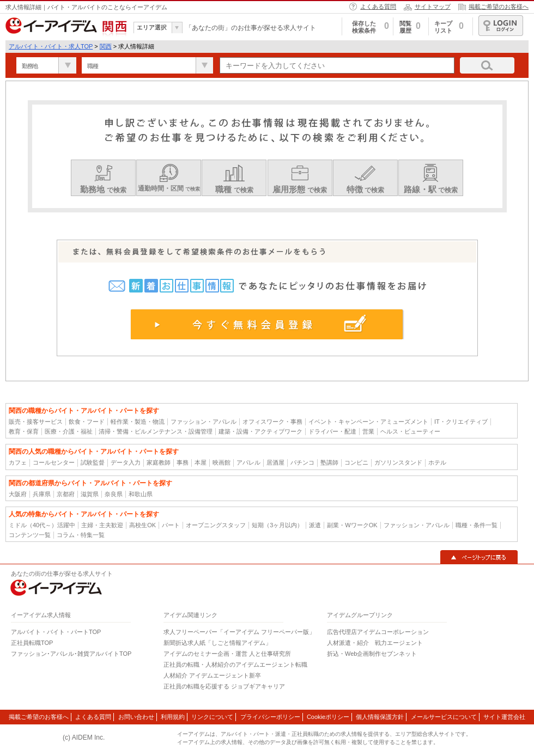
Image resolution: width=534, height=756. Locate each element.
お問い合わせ (136, 717)
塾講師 (329, 462)
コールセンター (54, 462)
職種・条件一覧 (477, 525)
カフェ (18, 462)
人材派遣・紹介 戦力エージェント (375, 643)
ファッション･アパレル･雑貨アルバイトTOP (71, 654)
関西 (106, 46)
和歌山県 (141, 494)
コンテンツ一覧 (30, 535)
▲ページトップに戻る (479, 557)
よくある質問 (378, 7)
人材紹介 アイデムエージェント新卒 (212, 675)
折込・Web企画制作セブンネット (372, 654)
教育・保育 (24, 431)
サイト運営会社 (504, 717)
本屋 (201, 462)
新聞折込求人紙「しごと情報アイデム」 (217, 643)
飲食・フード (87, 422)
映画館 (222, 462)
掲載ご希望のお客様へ (499, 7)
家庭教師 (159, 462)
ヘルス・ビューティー (410, 431)
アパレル (248, 462)
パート (171, 525)
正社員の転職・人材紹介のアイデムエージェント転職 (235, 664)
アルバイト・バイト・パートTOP (56, 632)
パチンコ (302, 462)
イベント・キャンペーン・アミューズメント (368, 422)
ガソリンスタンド (398, 462)
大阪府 (18, 494)
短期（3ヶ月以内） (277, 525)
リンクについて (212, 717)
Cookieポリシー (328, 717)
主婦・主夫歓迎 (102, 525)
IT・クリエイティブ (461, 422)
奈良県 (114, 494)
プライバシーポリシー (270, 717)
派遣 (315, 525)
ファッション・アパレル (204, 422)
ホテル (437, 462)
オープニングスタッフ (216, 525)
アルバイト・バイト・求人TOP (51, 46)
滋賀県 (90, 494)
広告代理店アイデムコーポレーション (378, 632)
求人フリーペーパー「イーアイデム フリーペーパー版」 (239, 632)
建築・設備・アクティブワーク (260, 431)
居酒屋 (275, 462)
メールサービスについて (444, 717)
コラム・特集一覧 (81, 535)
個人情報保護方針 (380, 717)
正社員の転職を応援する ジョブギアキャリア (224, 686)
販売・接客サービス (36, 422)
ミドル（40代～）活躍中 (42, 525)
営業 (368, 431)
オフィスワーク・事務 (272, 422)
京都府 (66, 494)
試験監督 (93, 462)
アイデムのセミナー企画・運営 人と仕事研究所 (227, 654)
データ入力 (126, 462)
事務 (183, 462)
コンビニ (356, 462)
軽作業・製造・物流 (138, 422)
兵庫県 (42, 494)
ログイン (501, 26)
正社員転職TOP (32, 643)
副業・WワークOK (352, 525)
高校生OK (142, 525)
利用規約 (173, 717)
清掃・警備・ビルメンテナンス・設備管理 (156, 431)
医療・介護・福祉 (69, 431)
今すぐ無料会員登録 (267, 324)
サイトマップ (433, 7)
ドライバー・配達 (332, 431)
